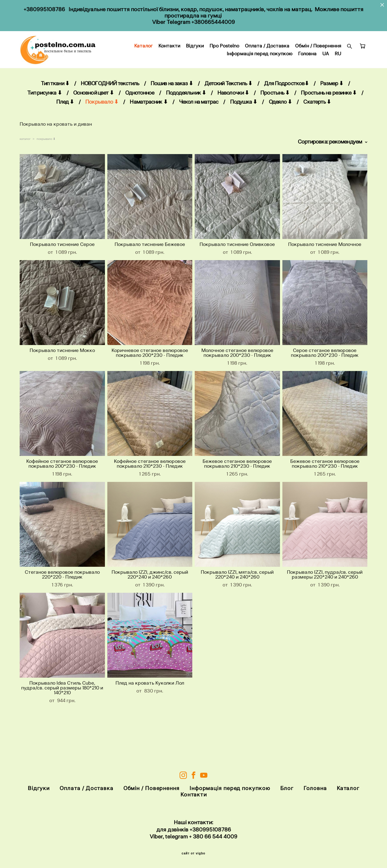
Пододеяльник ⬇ (186, 111)
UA (326, 63)
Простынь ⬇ (275, 111)
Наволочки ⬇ (233, 111)
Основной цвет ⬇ (94, 111)
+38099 (199, 829)
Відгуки (247, 55)
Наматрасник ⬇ (148, 120)
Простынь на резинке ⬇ (329, 111)
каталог (25, 157)
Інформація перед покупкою (260, 63)
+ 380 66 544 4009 (213, 837)
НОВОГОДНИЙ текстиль (110, 101)
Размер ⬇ (332, 101)
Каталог (195, 55)
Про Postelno (276, 55)
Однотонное (140, 111)
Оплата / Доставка (319, 55)
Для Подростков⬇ (286, 101)
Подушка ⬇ (244, 120)
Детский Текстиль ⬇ (228, 101)
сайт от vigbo (193, 854)
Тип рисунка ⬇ (44, 111)
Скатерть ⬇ (317, 120)
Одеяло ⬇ (280, 120)
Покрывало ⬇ (102, 120)
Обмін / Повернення (198, 63)
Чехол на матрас (199, 120)
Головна (307, 63)
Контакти (221, 55)
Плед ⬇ (65, 120)
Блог (287, 788)
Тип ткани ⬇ (55, 101)
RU (338, 63)
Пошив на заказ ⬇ (172, 101)
